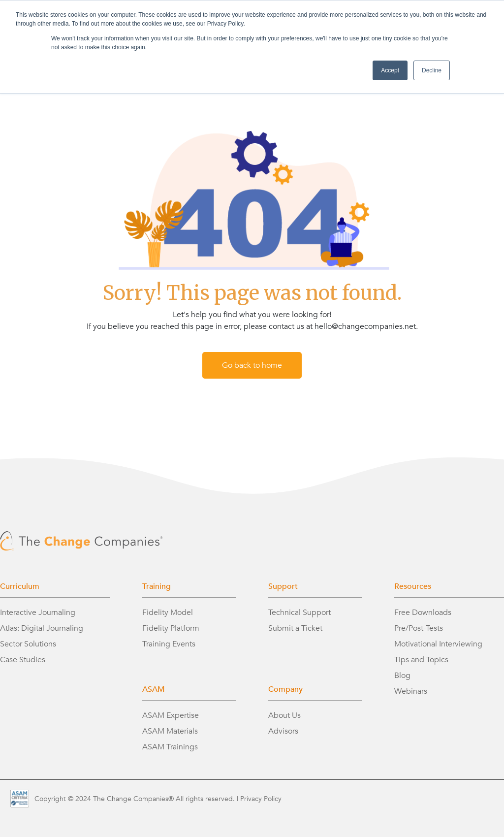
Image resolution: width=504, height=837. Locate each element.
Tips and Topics (421, 660)
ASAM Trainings (170, 747)
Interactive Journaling (38, 612)
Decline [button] (432, 70)
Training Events (169, 644)
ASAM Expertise (171, 715)
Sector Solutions (28, 644)
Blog (402, 676)
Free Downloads (423, 612)
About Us (284, 715)
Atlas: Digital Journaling (42, 628)
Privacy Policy (261, 799)
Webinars (411, 691)
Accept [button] (390, 70)
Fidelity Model (168, 612)
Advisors (283, 731)
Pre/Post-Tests (419, 628)
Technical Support (299, 612)
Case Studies (23, 660)
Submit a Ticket (295, 628)
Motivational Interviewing (438, 644)
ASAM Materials (170, 731)
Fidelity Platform (171, 628)
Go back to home (252, 365)
